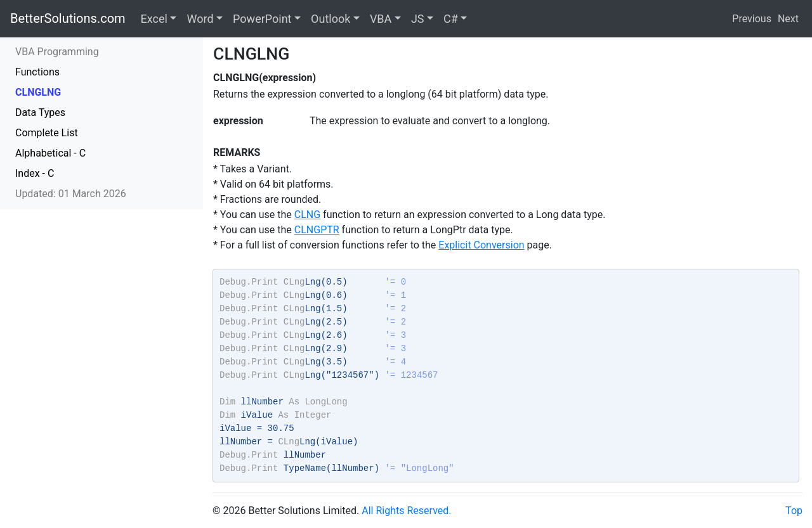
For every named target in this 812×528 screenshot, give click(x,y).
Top (794, 511)
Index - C (35, 173)
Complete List (47, 133)
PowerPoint (262, 19)
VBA (381, 19)
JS (418, 19)
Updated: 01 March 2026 (71, 194)
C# (451, 19)
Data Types (40, 113)
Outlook (331, 19)
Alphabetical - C (50, 153)
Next (788, 19)
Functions (37, 72)
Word (200, 19)
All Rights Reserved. (406, 511)
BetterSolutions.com (68, 18)
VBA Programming (57, 52)
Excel (154, 19)
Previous (752, 19)
